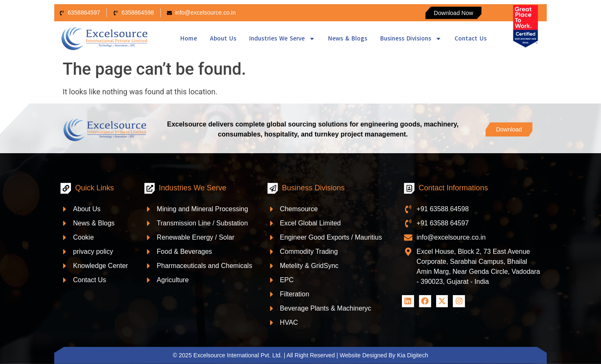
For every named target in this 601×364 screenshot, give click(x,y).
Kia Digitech (413, 355)
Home (189, 38)
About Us (223, 38)
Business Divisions (411, 39)
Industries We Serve (282, 39)
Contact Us (471, 38)
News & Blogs (348, 38)
